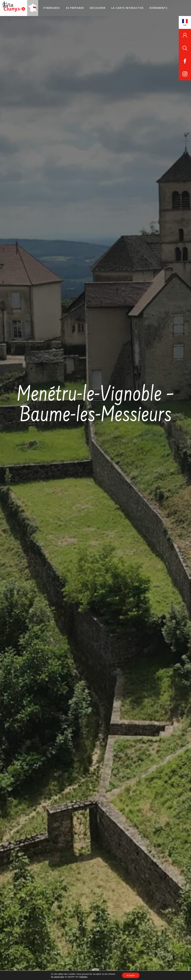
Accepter (131, 975)
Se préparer (75, 8)
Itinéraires (52, 8)
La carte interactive (128, 8)
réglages (83, 977)
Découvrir (98, 8)
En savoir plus (58, 977)
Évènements (159, 8)
